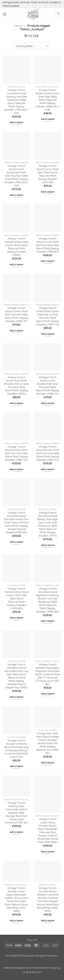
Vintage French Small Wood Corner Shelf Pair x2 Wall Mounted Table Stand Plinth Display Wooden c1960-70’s (48, 316)
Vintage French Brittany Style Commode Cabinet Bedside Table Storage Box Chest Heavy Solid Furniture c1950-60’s (16, 813)
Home (18, 26)
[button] (5, 14)
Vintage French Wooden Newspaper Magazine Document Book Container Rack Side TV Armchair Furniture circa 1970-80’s (48, 674)
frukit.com (35, 972)
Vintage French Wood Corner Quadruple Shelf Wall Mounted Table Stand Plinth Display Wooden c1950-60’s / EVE (16, 176)
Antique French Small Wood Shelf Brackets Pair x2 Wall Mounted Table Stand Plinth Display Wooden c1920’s (16, 385)
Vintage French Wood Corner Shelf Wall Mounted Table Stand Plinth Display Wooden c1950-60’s (48, 245)
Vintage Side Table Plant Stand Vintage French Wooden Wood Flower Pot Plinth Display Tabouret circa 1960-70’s (48, 743)
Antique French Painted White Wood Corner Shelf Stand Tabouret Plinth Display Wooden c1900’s (16, 247)
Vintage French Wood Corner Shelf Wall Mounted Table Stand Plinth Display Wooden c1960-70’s (16, 315)
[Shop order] (32, 46)
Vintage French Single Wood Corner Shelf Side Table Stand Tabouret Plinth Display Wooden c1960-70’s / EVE (48, 100)
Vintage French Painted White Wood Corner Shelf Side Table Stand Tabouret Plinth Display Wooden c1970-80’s (16, 598)
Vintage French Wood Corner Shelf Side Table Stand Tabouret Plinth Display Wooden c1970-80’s (48, 174)
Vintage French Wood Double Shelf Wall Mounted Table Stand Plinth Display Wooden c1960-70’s (16, 453)
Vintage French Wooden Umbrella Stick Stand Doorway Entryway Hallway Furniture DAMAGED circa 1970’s (16, 749)
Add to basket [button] (16, 122)
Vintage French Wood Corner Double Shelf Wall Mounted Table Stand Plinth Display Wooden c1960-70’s (48, 385)
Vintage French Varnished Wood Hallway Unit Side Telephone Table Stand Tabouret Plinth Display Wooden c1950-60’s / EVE (16, 102)
